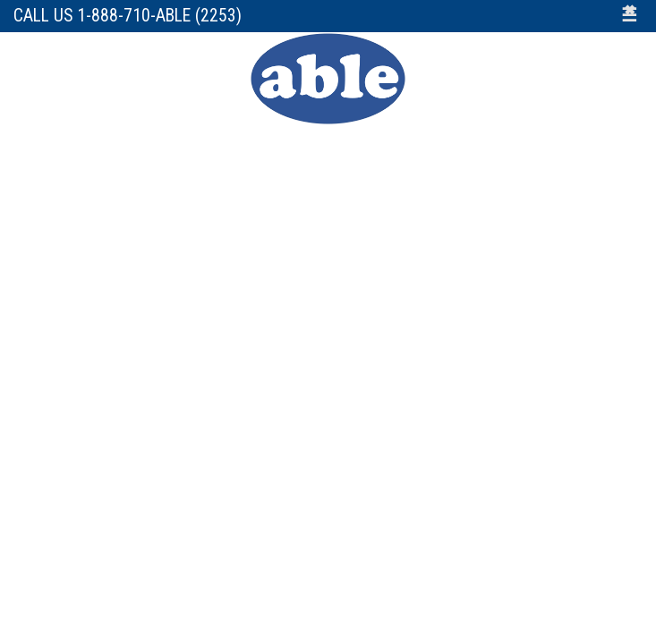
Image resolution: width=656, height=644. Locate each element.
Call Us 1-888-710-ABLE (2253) (128, 16)
